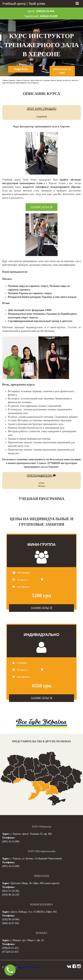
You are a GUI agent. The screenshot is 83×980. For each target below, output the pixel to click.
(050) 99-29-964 (11, 920)
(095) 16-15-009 (11, 842)
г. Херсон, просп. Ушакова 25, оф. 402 (31, 834)
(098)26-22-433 (10, 948)
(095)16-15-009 (45, 11)
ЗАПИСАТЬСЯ (42, 207)
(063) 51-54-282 (11, 891)
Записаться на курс (62, 71)
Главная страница (9, 80)
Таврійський (31, 16)
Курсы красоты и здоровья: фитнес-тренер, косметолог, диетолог (54, 80)
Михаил (41, 486)
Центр (31, 11)
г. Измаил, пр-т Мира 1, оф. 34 (27, 940)
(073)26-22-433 (10, 952)
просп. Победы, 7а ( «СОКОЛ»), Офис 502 (34, 912)
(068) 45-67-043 (11, 923)
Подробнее (21, 69)
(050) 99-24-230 (11, 895)
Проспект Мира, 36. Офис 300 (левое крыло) (35, 883)
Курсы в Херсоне (23, 80)
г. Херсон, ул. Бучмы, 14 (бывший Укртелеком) (36, 859)
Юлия (41, 483)
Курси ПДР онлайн (28, 968)
